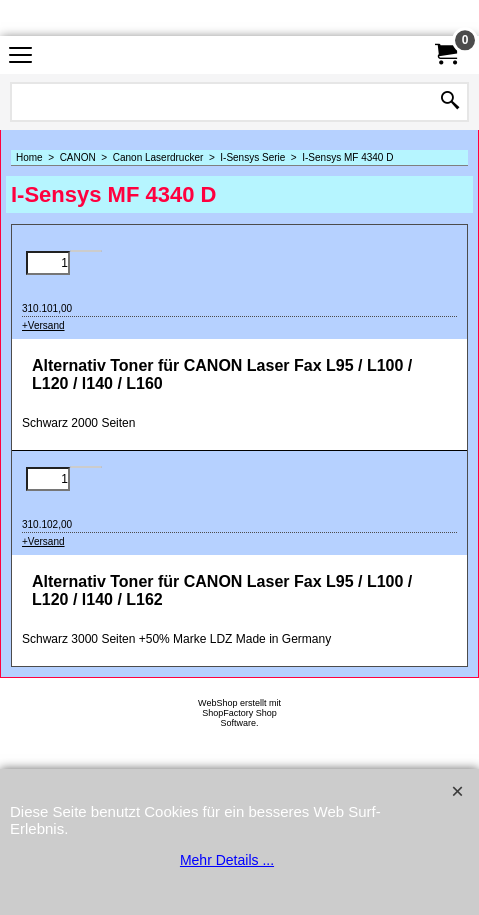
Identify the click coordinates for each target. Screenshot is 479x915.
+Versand (43, 325)
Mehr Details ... (227, 860)
